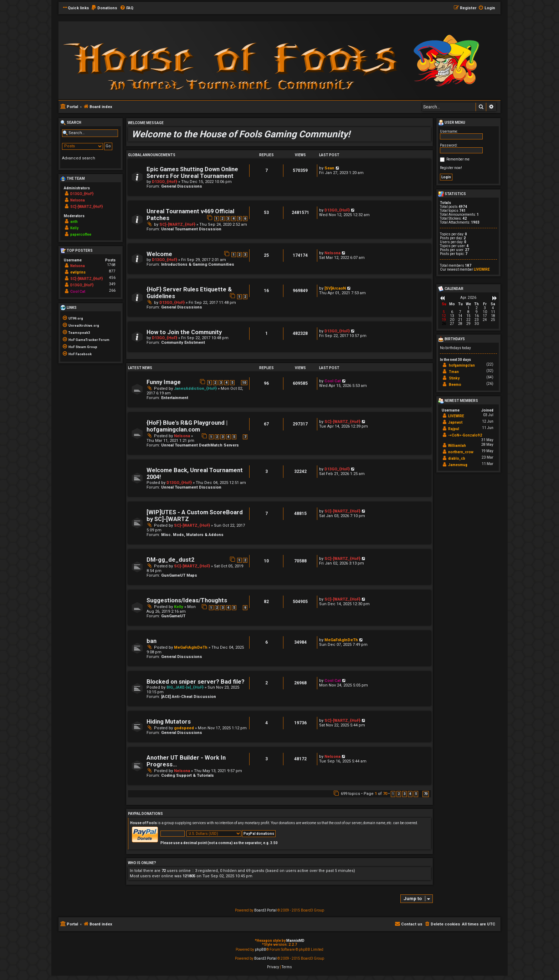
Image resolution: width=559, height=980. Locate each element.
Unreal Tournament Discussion (191, 229)
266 (112, 290)
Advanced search (79, 158)
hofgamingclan (462, 365)
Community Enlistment (183, 343)
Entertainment (175, 398)
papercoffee (81, 234)
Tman (454, 372)
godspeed (184, 728)
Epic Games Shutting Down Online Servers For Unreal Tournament (192, 173)
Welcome (159, 254)
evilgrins (78, 272)
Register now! (451, 168)
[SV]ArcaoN (335, 288)
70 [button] (426, 794)
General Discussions (182, 186)
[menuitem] (104, 8)
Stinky (454, 378)
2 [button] (399, 794)
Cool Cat (333, 381)
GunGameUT (173, 616)
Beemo (455, 385)
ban (152, 641)
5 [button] (416, 794)
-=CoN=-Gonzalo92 (465, 435)
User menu (452, 123)
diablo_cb (457, 458)
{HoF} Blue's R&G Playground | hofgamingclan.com (187, 426)
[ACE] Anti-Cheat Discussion (189, 697)
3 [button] (404, 794)
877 (112, 271)
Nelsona (332, 253)
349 (112, 284)
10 (244, 383)
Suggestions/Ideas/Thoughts (187, 600)
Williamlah (457, 446)
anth (74, 222)
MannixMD (295, 941)
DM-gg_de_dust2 (170, 560)
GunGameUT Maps (179, 575)
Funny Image (164, 382)
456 (112, 278)
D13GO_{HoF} (165, 182)
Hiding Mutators (169, 722)
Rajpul (454, 429)
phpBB (261, 950)
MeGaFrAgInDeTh (191, 647)
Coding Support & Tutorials (188, 775)
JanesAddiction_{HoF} (195, 389)
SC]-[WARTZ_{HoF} (177, 224)
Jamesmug (458, 465)
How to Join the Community (184, 332)
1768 (111, 265)
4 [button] (410, 794)
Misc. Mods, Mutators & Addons (192, 535)
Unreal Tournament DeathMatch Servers (200, 445)
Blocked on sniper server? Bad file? (196, 682)
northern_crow (461, 452)
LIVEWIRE (482, 269)
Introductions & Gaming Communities (198, 264)
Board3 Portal (265, 910)
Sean (329, 168)
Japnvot (455, 422)
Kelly (179, 607)
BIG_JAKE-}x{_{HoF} (185, 687)
